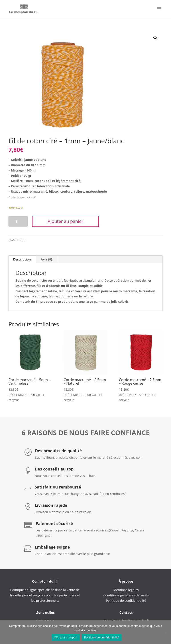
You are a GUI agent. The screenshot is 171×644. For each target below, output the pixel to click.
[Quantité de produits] (18, 221)
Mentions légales (126, 590)
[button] (155, 38)
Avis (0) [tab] (46, 259)
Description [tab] (22, 259)
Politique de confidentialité (102, 637)
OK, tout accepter (66, 637)
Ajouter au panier (65, 221)
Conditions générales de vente (126, 595)
